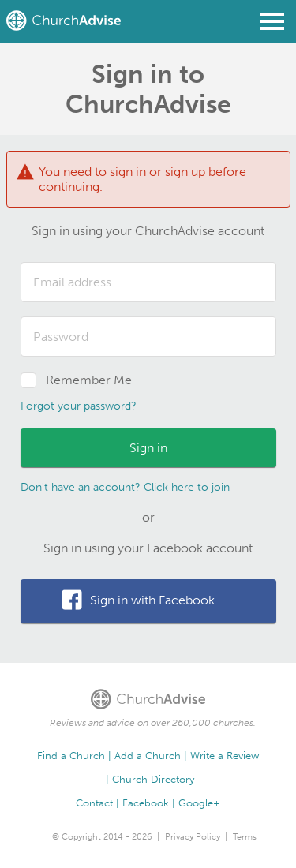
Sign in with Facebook (152, 600)
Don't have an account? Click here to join (125, 487)
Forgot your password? (79, 406)
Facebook (146, 803)
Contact (94, 803)
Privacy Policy (193, 837)
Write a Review (225, 756)
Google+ (199, 803)
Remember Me (89, 380)
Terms (245, 837)
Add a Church (148, 756)
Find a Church (71, 756)
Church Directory (153, 779)
